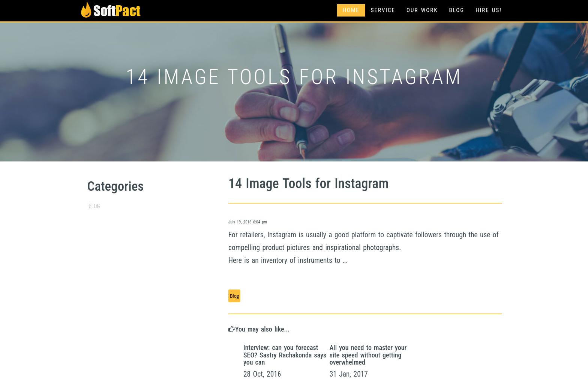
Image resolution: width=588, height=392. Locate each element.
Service (383, 10)
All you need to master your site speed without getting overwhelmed (368, 355)
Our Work (422, 10)
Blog (457, 10)
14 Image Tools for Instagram (308, 184)
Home (351, 10)
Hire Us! (489, 10)
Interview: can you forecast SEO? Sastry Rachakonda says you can (285, 355)
